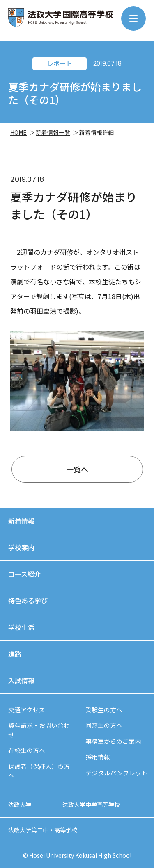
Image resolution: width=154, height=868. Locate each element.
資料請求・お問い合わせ (39, 730)
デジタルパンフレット (116, 773)
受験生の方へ (104, 710)
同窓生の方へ (104, 725)
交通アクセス (26, 710)
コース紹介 (24, 574)
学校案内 (21, 547)
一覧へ (77, 469)
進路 (15, 654)
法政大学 (20, 805)
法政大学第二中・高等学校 (43, 830)
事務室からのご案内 (113, 741)
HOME (18, 132)
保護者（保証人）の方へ (39, 771)
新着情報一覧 (53, 132)
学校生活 (21, 627)
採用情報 (98, 757)
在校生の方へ (27, 750)
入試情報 (21, 680)
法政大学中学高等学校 (91, 805)
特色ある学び (28, 601)
